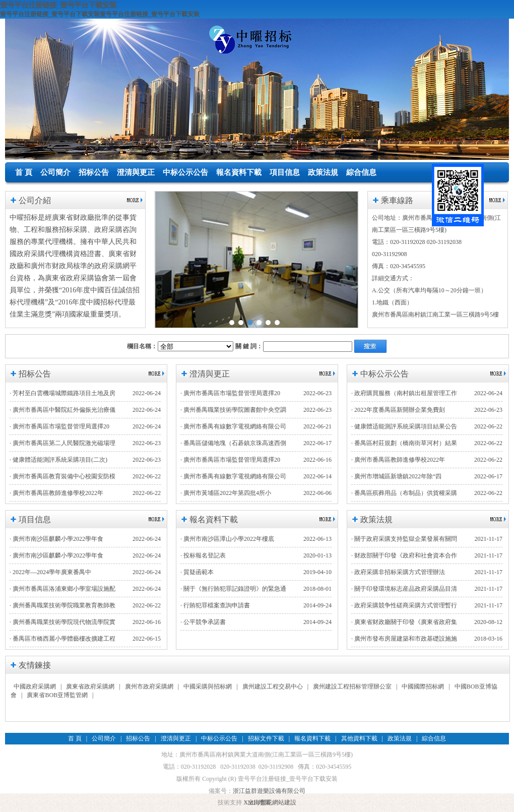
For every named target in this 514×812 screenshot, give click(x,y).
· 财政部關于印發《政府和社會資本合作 (404, 555)
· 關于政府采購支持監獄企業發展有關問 (404, 539)
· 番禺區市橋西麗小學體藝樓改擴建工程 (62, 639)
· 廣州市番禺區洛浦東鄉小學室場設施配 (62, 589)
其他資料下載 (359, 738)
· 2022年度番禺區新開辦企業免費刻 (398, 410)
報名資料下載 (239, 172)
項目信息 (285, 172)
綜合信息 (361, 172)
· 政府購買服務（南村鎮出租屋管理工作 (404, 393)
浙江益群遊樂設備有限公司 (269, 791)
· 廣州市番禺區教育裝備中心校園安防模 (62, 476)
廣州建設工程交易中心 (273, 686)
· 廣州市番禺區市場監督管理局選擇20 (59, 426)
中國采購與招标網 (208, 686)
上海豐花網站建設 (272, 802)
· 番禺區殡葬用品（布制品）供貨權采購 (404, 493)
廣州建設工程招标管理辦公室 (352, 686)
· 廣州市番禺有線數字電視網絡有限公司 (233, 426)
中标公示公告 (185, 172)
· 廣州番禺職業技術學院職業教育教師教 (62, 605)
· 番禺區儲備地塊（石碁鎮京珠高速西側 (233, 443)
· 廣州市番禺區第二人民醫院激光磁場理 (62, 443)
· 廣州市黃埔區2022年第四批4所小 (226, 493)
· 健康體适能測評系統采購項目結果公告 (404, 426)
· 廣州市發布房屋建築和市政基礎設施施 (404, 639)
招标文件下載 (266, 738)
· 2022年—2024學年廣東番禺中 (50, 572)
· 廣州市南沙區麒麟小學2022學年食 (56, 539)
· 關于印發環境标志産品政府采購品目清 (404, 589)
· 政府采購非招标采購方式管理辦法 (398, 572)
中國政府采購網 (35, 686)
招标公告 (94, 172)
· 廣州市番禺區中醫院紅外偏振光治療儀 (62, 410)
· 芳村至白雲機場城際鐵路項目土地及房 (62, 393)
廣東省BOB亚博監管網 (57, 695)
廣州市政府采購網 (149, 686)
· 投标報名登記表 (203, 555)
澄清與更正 (136, 172)
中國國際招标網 (423, 686)
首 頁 (24, 172)
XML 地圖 (257, 802)
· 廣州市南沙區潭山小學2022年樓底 (227, 539)
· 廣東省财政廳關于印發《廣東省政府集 (404, 622)
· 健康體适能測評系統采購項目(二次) (58, 460)
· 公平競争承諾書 (203, 622)
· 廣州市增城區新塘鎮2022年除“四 (396, 476)
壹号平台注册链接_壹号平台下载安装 (58, 5)
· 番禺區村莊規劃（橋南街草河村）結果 (404, 443)
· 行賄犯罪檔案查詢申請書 (215, 605)
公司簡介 (55, 172)
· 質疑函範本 (197, 572)
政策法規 (323, 172)
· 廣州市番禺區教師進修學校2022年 (56, 493)
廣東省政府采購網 (90, 686)
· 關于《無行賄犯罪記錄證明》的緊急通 (233, 589)
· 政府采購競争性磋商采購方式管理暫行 (404, 605)
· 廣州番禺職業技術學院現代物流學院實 (62, 622)
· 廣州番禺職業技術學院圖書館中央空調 (233, 410)
